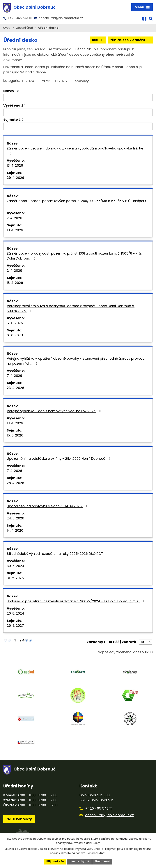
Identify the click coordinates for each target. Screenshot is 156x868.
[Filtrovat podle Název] (78, 98)
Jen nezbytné (79, 861)
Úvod (7, 28)
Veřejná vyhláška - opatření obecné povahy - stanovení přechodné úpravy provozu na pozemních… (76, 361)
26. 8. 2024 (15, 613)
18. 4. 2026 (15, 230)
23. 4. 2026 (15, 388)
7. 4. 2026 (14, 376)
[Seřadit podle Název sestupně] (18, 92)
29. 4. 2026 (15, 178)
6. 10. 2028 (15, 335)
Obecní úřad (24, 28)
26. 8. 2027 (15, 626)
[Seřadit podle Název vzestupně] (18, 90)
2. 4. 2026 (14, 218)
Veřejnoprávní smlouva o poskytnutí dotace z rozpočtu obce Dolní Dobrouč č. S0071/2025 (71, 308)
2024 (30, 81)
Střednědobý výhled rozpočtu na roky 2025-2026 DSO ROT (58, 554)
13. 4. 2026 (15, 165)
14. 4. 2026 (15, 530)
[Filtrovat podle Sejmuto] (78, 126)
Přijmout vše (55, 861)
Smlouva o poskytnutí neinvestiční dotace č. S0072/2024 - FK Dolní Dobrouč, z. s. (76, 601)
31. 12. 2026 (15, 578)
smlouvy (82, 81)
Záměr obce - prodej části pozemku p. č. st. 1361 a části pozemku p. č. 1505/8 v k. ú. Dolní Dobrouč (74, 256)
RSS (98, 40)
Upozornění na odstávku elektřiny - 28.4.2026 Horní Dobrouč (59, 459)
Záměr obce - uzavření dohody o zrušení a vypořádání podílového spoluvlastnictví (75, 151)
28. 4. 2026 (15, 483)
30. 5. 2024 (16, 566)
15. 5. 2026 (15, 435)
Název (10, 91)
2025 (46, 81)
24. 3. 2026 (15, 518)
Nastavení (102, 861)
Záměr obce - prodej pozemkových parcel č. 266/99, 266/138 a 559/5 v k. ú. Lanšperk (76, 203)
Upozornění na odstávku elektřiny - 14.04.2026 (48, 506)
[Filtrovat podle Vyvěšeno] (78, 112)
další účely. (93, 843)
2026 (63, 81)
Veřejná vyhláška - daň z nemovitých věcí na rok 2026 (55, 411)
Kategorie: (12, 81)
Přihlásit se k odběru (130, 40)
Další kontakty (19, 819)
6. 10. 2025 (15, 323)
